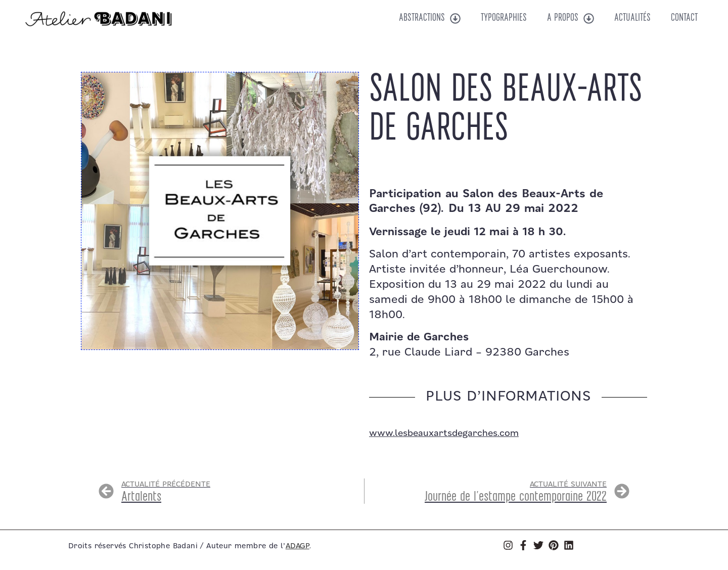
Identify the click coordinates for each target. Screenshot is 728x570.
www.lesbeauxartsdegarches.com (444, 433)
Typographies (504, 18)
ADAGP (298, 546)
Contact (684, 18)
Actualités (632, 18)
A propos (571, 18)
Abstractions (430, 18)
